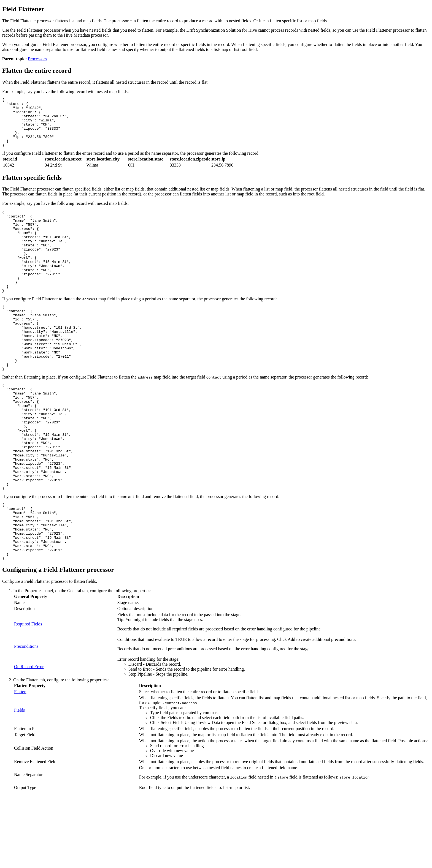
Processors (37, 59)
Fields (19, 783)
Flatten (20, 764)
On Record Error (29, 739)
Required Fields (28, 697)
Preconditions (26, 719)
